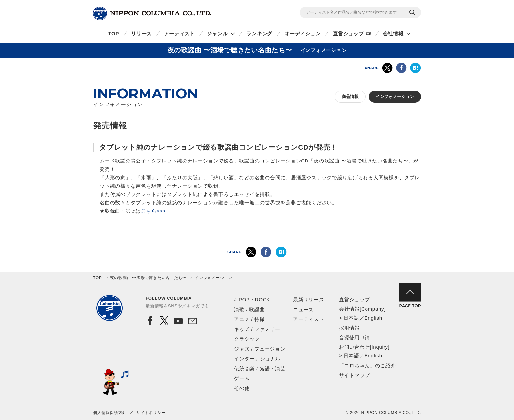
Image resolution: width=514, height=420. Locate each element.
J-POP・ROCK (252, 300)
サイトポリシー (151, 413)
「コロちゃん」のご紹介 (367, 365)
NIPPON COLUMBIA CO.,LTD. (152, 13)
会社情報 (393, 34)
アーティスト (179, 34)
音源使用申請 (355, 338)
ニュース (303, 309)
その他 (242, 388)
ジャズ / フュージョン (260, 349)
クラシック (247, 339)
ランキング (259, 34)
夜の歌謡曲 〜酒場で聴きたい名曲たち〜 (148, 278)
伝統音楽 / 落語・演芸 (260, 368)
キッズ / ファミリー (257, 329)
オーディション (303, 34)
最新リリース (309, 300)
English (373, 318)
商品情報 (350, 96)
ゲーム (242, 378)
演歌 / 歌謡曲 (249, 309)
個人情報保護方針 (110, 413)
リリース (141, 34)
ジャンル (217, 34)
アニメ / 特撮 (249, 319)
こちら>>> (153, 211)
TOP (114, 34)
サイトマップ (355, 375)
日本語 (351, 318)
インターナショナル (257, 359)
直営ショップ (348, 34)
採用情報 (349, 328)
